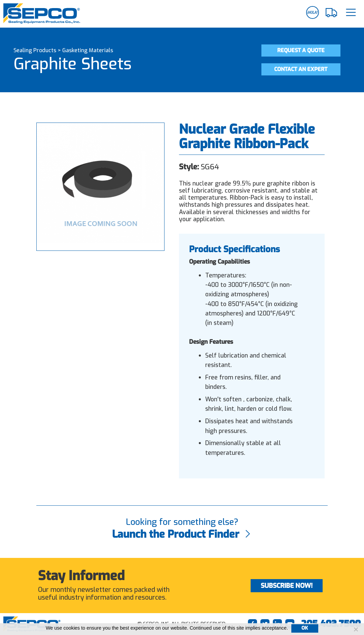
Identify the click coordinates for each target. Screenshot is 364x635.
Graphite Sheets (72, 64)
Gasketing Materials (88, 50)
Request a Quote (301, 50)
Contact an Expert (301, 69)
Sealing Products (35, 50)
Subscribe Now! (287, 586)
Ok (305, 628)
